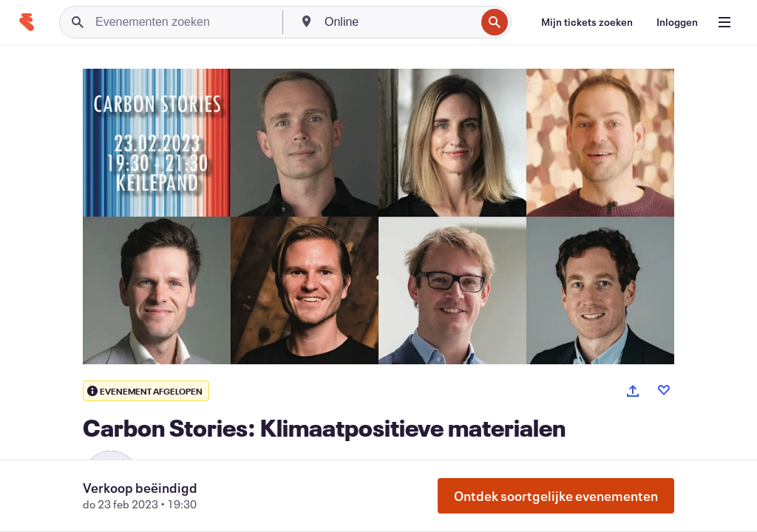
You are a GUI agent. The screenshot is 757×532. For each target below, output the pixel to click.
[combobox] (398, 22)
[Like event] (664, 390)
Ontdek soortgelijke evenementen (556, 496)
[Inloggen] (677, 22)
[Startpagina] (27, 22)
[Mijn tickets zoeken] (587, 22)
